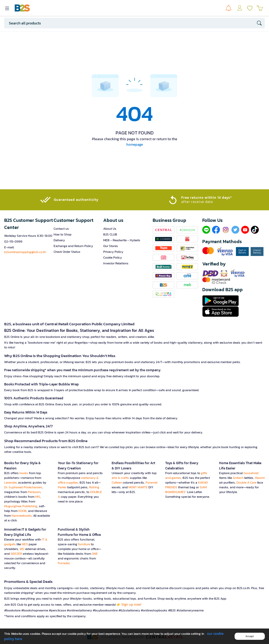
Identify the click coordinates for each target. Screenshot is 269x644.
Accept (250, 636)
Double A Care (246, 483)
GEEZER (16, 554)
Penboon (34, 492)
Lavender (10, 483)
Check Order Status (67, 252)
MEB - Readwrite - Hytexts (122, 240)
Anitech (238, 478)
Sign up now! (131, 604)
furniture (84, 544)
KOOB (22, 511)
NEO (25, 544)
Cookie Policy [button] (113, 258)
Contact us (61, 229)
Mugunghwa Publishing (21, 506)
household (251, 473)
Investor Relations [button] (116, 263)
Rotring (94, 487)
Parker (62, 487)
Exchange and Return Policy (73, 246)
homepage (135, 145)
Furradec (64, 563)
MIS (38, 497)
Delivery (59, 240)
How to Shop (63, 234)
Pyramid (151, 483)
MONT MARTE (138, 487)
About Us (110, 229)
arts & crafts (120, 478)
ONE (95, 554)
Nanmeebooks (22, 516)
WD (22, 549)
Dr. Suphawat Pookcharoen (23, 487)
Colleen (117, 483)
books (24, 473)
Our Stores (111, 246)
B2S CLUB (110, 234)
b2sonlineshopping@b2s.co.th (25, 252)
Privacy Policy (113, 252)
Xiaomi (260, 478)
